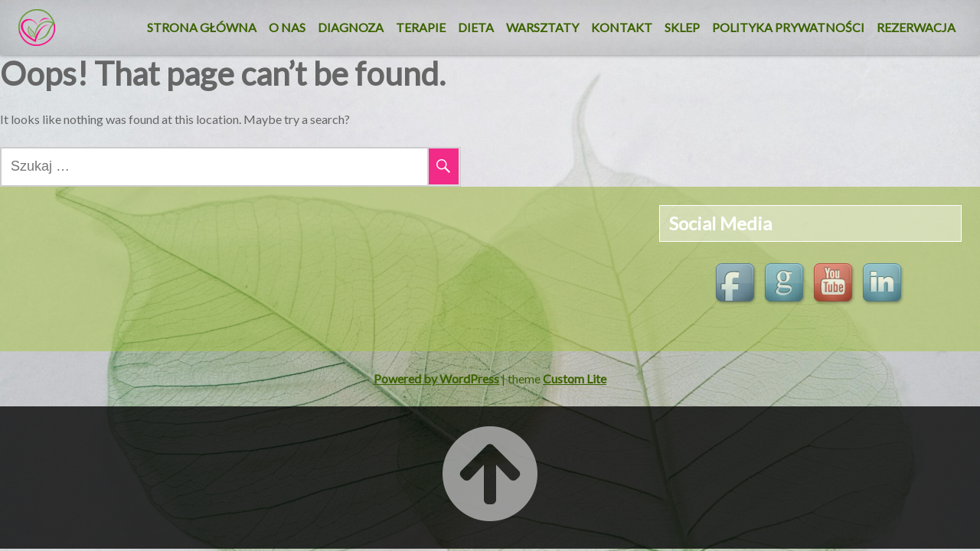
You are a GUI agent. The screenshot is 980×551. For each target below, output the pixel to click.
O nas (287, 27)
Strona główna (202, 27)
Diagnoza (351, 27)
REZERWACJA (916, 27)
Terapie (421, 27)
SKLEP (682, 27)
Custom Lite (575, 378)
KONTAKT (622, 27)
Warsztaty (542, 27)
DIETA (476, 27)
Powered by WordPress (436, 378)
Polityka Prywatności (788, 27)
